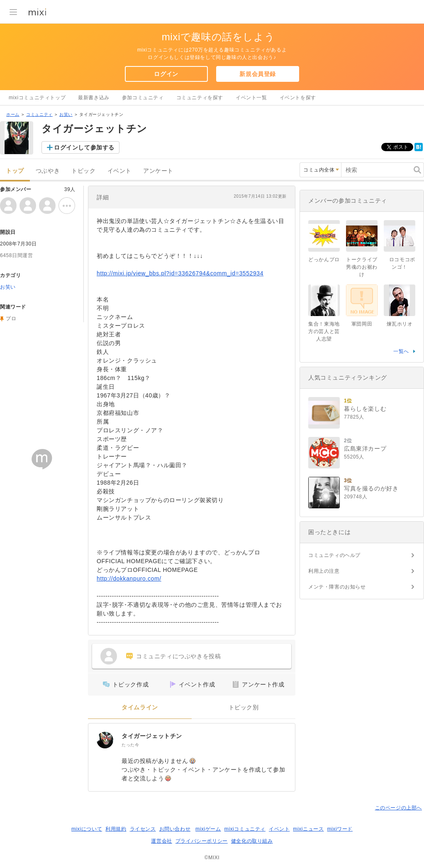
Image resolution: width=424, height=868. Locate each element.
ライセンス (143, 829)
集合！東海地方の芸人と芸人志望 (324, 331)
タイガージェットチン (152, 736)
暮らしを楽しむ (365, 409)
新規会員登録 (258, 74)
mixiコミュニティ (245, 829)
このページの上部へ (398, 808)
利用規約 (116, 829)
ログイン (166, 74)
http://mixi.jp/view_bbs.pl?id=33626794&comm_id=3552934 (180, 273)
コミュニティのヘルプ (334, 555)
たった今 (130, 745)
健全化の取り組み (252, 841)
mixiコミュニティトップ (37, 98)
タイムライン (140, 707)
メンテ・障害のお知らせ (337, 587)
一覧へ (401, 351)
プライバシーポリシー (202, 841)
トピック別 (244, 707)
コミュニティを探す (200, 98)
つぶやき (48, 171)
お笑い (66, 114)
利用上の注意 (324, 571)
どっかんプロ (324, 260)
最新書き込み (94, 98)
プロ (11, 319)
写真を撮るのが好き (371, 488)
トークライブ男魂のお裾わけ (362, 267)
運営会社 (161, 841)
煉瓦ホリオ (400, 324)
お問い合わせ (175, 829)
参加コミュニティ (143, 98)
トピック (83, 171)
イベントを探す (298, 98)
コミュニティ (39, 114)
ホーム (13, 114)
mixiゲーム (208, 829)
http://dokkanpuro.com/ (129, 579)
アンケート (158, 171)
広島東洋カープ (365, 449)
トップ (15, 171)
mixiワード (340, 829)
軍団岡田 (362, 324)
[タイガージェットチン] (105, 740)
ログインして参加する (84, 147)
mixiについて (87, 829)
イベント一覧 (251, 98)
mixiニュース (308, 829)
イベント (119, 171)
